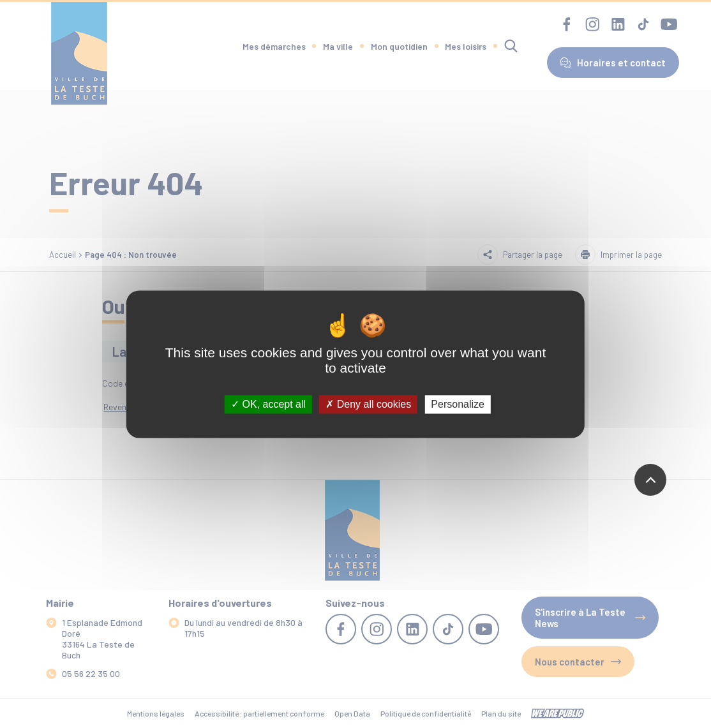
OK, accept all (268, 404)
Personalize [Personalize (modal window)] (458, 404)
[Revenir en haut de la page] (650, 480)
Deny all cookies (368, 404)
